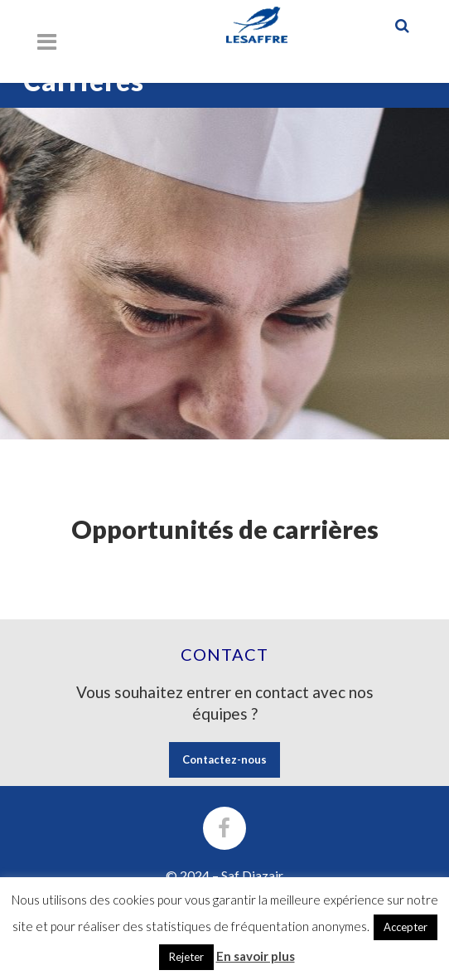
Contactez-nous (224, 759)
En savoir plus (256, 956)
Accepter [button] (406, 927)
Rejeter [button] (186, 957)
